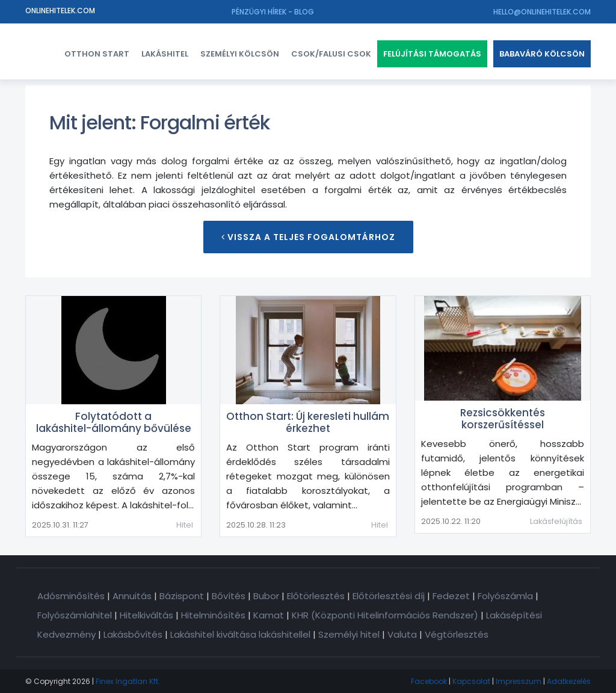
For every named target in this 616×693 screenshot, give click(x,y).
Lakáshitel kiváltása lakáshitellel (240, 634)
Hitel (185, 525)
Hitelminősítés (213, 615)
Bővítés (229, 596)
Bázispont (182, 596)
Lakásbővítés (133, 634)
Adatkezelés (569, 681)
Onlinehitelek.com (60, 11)
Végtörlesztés (457, 634)
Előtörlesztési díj (389, 596)
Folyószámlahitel (75, 615)
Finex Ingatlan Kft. (128, 681)
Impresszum (519, 681)
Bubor (266, 596)
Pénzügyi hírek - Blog (273, 12)
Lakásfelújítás (556, 521)
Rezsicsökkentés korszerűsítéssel (503, 419)
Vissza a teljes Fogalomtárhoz (308, 237)
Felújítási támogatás (432, 54)
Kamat (269, 615)
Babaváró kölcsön (542, 54)
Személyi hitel (349, 634)
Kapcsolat (471, 681)
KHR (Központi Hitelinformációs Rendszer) (385, 615)
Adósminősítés (71, 596)
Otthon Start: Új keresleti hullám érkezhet (308, 422)
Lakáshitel (165, 54)
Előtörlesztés (316, 596)
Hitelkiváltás (146, 615)
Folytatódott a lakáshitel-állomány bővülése (114, 422)
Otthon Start (97, 54)
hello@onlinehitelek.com (542, 12)
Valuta (402, 634)
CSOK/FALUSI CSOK (331, 54)
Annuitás (132, 596)
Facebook (429, 681)
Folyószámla (505, 596)
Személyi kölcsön (240, 54)
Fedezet (451, 596)
